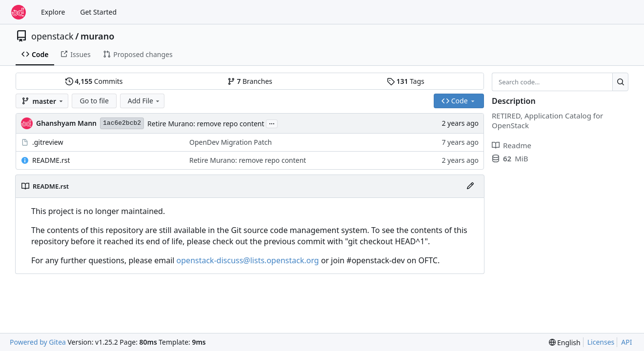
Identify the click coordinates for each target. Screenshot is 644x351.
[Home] (19, 12)
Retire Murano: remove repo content (206, 124)
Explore (53, 12)
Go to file (94, 101)
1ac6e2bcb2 (122, 123)
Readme (512, 145)
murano (97, 36)
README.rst (51, 160)
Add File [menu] (144, 101)
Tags (406, 81)
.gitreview (48, 142)
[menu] (565, 342)
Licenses (601, 342)
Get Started (98, 12)
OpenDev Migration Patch (231, 142)
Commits (94, 81)
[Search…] (620, 82)
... (272, 123)
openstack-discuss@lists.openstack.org (248, 260)
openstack (52, 36)
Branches (250, 81)
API (626, 342)
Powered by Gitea (38, 342)
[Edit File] (470, 186)
